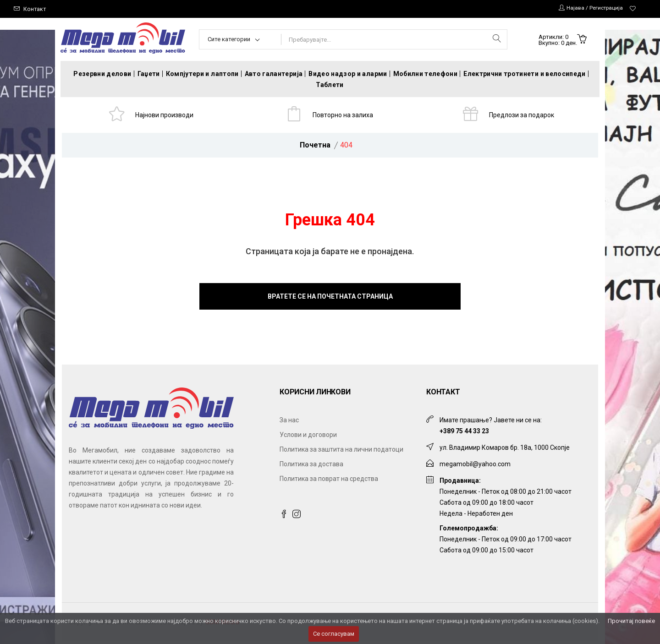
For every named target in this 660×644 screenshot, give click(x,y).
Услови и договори (308, 437)
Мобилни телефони (426, 74)
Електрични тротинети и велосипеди (525, 74)
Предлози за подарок (523, 116)
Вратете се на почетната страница (330, 299)
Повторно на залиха (344, 116)
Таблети (330, 85)
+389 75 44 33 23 (464, 434)
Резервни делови (102, 74)
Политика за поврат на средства (329, 481)
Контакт (35, 9)
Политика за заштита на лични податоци (341, 452)
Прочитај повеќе (631, 621)
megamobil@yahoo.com (475, 467)
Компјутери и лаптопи (202, 74)
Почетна (315, 148)
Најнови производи (166, 116)
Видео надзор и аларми (348, 74)
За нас (289, 423)
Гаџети (149, 74)
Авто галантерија (274, 74)
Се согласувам (334, 634)
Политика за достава (311, 467)
